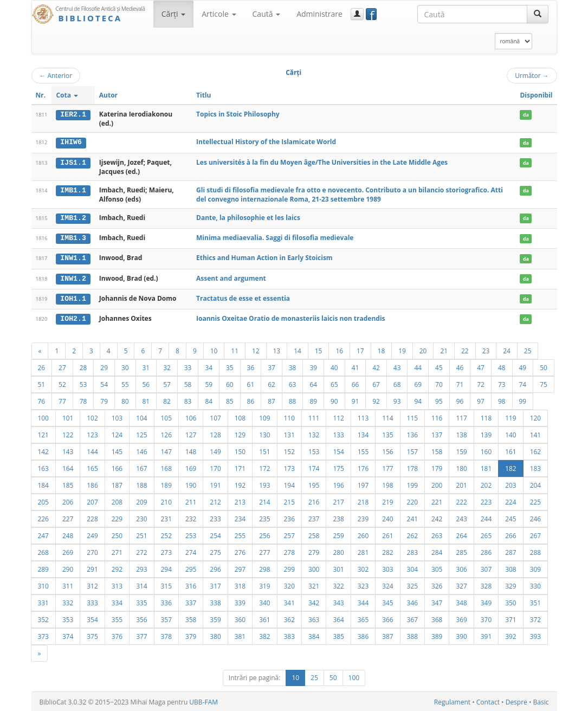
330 (535, 584)
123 (92, 433)
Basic (541, 700)
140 (511, 433)
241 (412, 517)
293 (141, 567)
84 (209, 399)
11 (235, 349)
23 (486, 349)
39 (313, 366)
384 (314, 635)
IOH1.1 (73, 298)
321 (314, 584)
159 (461, 450)
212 (215, 500)
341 (289, 601)
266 (511, 534)
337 (191, 601)
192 (240, 483)
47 (481, 366)
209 (141, 500)
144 (92, 450)
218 (363, 500)
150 (240, 450)
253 (191, 534)
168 (166, 467)
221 (437, 500)
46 (460, 366)
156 (387, 450)
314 (141, 584)
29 (104, 366)
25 (528, 349)
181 (486, 467)
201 (461, 483)
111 (314, 416)
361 (264, 618)
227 (68, 517)
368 (437, 618)
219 (387, 500)
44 (418, 366)
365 (363, 618)
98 (502, 399)
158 (437, 450)
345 (387, 601)
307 (486, 567)
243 (461, 517)
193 (264, 483)
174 (314, 467)
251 (141, 534)
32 (167, 366)
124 (117, 433)
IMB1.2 (73, 218)
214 (264, 500)
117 (461, 416)
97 (481, 399)
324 (387, 584)
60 (230, 383)
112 (338, 416)
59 (209, 383)
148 (191, 450)
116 (437, 416)
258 (314, 534)
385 (338, 635)
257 (289, 534)
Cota (67, 95)
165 (92, 467)
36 (251, 366)
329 (511, 584)
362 (289, 618)
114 (387, 416)
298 (264, 567)
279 (314, 551)
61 (251, 383)
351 (535, 601)
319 (264, 584)
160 (486, 450)
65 (334, 383)
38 (293, 366)
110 (289, 416)
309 (535, 567)
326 (437, 584)
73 (502, 383)
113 (363, 416)
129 (240, 433)
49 (523, 366)
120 (535, 416)
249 (92, 534)
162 (535, 450)
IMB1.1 (73, 190)
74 (523, 383)
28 (83, 366)
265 (486, 534)
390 (461, 635)
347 (437, 601)
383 (289, 635)
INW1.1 (73, 257)
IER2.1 (73, 114)
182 (511, 467)
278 (289, 551)
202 (486, 483)
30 (125, 366)
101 (68, 416)
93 (397, 399)
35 (230, 366)
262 (412, 534)
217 (338, 500)
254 (215, 534)
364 (338, 618)
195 (314, 483)
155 (363, 450)
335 (141, 601)
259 (338, 534)
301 (338, 567)
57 (167, 383)
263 (437, 534)
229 (117, 517)
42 (376, 366)
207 (92, 500)
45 (439, 366)
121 (43, 433)
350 (511, 601)
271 (117, 551)
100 (43, 416)
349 (486, 601)
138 (461, 433)
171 (240, 467)
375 (92, 635)
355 (117, 618)
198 (387, 483)
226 (43, 517)
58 (188, 383)
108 (240, 416)
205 (43, 500)
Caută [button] (267, 14)
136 (412, 433)
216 (314, 500)
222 (461, 500)
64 (313, 383)
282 (387, 551)
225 (535, 500)
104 (141, 416)
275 (215, 551)
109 (264, 416)
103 (117, 416)
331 (43, 601)
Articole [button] (219, 14)
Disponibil (536, 95)
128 (215, 433)
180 (461, 467)
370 (486, 618)
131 (289, 433)
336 (166, 601)
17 (360, 349)
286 (486, 551)
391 (486, 635)
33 (188, 366)
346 (412, 601)
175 (338, 467)
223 (486, 500)
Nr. (41, 95)
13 (277, 349)
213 (240, 500)
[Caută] (538, 14)
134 (363, 433)
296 (215, 567)
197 (363, 483)
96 (460, 399)
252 (166, 534)
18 (382, 349)
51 (42, 383)
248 (68, 534)
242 (437, 517)
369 (461, 618)
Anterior (56, 75)
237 (314, 517)
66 (356, 383)
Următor (532, 75)
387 (387, 635)
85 (230, 399)
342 (314, 601)
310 (43, 584)
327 (461, 584)
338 (215, 601)
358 (191, 618)
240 (387, 517)
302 (363, 567)
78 (83, 399)
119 (511, 416)
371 (511, 618)
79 (104, 399)
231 (166, 517)
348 (461, 601)
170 (215, 467)
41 (356, 366)
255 (240, 534)
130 (264, 433)
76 (42, 399)
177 (387, 467)
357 (166, 618)
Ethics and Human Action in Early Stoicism (264, 257)
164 (68, 467)
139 (486, 433)
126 (166, 433)
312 (92, 584)
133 (338, 433)
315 (166, 584)
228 (92, 517)
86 (251, 399)
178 (412, 467)
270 (92, 551)
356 (141, 618)
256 (264, 534)
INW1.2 (73, 277)
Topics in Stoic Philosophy (238, 114)
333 (92, 601)
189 (166, 483)
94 (418, 399)
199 (412, 483)
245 (511, 517)
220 (412, 500)
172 (264, 467)
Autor (108, 95)
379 (191, 635)
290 (68, 567)
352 (43, 618)
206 (68, 500)
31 (146, 366)
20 (423, 349)
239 (363, 517)
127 (191, 433)
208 (117, 500)
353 (68, 618)
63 (293, 383)
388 (412, 635)
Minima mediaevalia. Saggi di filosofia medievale (275, 238)
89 (313, 399)
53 (83, 383)
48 (502, 366)
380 (215, 635)
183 (535, 467)
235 (264, 517)
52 (62, 383)
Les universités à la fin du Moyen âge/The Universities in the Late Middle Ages (322, 162)
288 (535, 551)
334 (117, 601)
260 (363, 534)
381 (240, 635)
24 (507, 349)
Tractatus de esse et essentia (243, 297)
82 (167, 399)
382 (264, 635)
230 (141, 517)
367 (412, 618)
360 (240, 618)
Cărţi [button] (173, 14)
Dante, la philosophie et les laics (248, 218)
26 (42, 366)
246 (535, 517)
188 (141, 483)
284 (437, 551)
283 (412, 551)
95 (439, 399)
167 (141, 467)
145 (117, 450)
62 (272, 383)
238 (338, 517)
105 (166, 416)
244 (486, 517)
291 (92, 567)
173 (289, 467)
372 (535, 618)
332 (68, 601)
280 (338, 551)
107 (215, 416)
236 (289, 517)
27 (62, 366)
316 (191, 584)
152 (289, 450)
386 (363, 635)
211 (191, 500)
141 (535, 433)
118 (486, 416)
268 (43, 551)
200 (437, 483)
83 (188, 399)
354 (92, 618)
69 (418, 383)
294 (166, 567)
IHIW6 (71, 142)
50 (544, 366)
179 (437, 467)
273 (166, 551)
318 (240, 584)
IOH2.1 (73, 318)
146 (141, 450)
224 (511, 500)
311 (68, 584)
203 (511, 483)
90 (334, 399)
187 (117, 483)
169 (191, 467)
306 (461, 567)
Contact (488, 700)
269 (68, 551)
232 (191, 517)
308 (511, 567)
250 (117, 534)
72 (481, 383)
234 (240, 517)
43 (397, 366)
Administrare (319, 14)
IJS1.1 (73, 162)
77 (62, 399)
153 (314, 450)
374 (68, 635)
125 (141, 433)
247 (43, 534)
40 (334, 366)
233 (215, 517)
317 (215, 584)
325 (412, 584)
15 (319, 349)
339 (240, 601)
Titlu (203, 95)
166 (117, 467)
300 (314, 567)
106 (191, 416)
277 (264, 551)
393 (535, 635)
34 (209, 366)
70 (439, 383)
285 (461, 551)
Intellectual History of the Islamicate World (266, 142)
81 (146, 399)
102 (92, 416)
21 (444, 349)
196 (338, 483)
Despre (516, 700)
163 (43, 467)
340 (264, 601)
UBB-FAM (203, 700)
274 (191, 551)
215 (289, 500)
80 (125, 399)
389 (437, 635)
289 (43, 567)
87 (272, 399)
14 (298, 349)
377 (141, 635)
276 (240, 551)
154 (338, 450)
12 (256, 349)
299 (289, 567)
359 (215, 618)
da (526, 115)
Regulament (452, 700)
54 (104, 383)
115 (412, 416)
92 (376, 399)
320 (289, 584)
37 (272, 366)
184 (43, 483)
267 (535, 534)
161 (511, 450)
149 (215, 450)
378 (166, 635)
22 (465, 349)
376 (117, 635)
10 (214, 349)
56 (146, 383)
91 (356, 399)
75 (544, 383)
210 (166, 500)
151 (264, 450)
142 (43, 450)
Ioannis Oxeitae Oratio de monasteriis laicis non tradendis (291, 317)
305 (437, 567)
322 (338, 584)
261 (387, 534)
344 (363, 601)
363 (314, 618)
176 (363, 467)
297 (240, 567)
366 (387, 618)
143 (68, 450)
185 (68, 483)
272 (141, 551)
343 (338, 601)
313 (117, 584)
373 (43, 635)
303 (387, 567)
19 (402, 349)
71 (460, 383)
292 (117, 567)
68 (397, 383)
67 (376, 383)
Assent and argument (231, 277)
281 (363, 551)
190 (191, 483)
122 (68, 433)
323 (363, 584)
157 (412, 450)
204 (535, 483)
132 (314, 433)
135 (387, 433)
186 (92, 483)
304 (412, 567)
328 (486, 584)
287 (511, 551)
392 (511, 635)
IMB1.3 (73, 238)
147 (166, 450)
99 (523, 399)
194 (289, 483)
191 (215, 483)
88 (293, 399)
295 (191, 567)
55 (125, 383)
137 (437, 433)
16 (339, 349)
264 (461, 534)
